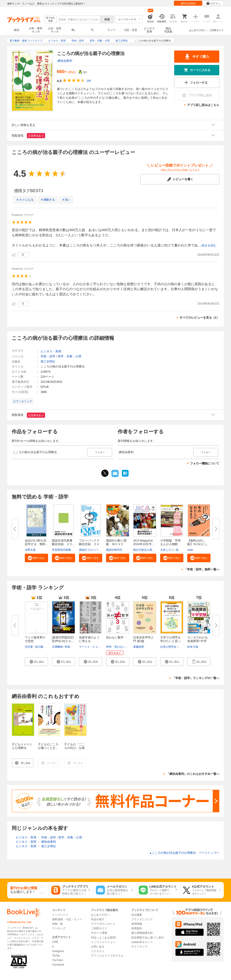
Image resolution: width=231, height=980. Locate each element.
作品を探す (98, 919)
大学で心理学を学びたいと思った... (170, 641)
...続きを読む (208, 245)
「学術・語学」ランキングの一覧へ (196, 678)
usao (190, 550)
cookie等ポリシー (142, 942)
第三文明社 (48, 361)
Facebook (58, 965)
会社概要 (137, 915)
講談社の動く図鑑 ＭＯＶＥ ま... (116, 544)
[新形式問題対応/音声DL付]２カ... (63, 639)
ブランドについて (142, 919)
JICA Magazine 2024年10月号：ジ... (144, 544)
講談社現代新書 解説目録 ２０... (64, 542)
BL (74, 30)
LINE (55, 942)
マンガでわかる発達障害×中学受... (198, 641)
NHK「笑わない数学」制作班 (124, 647)
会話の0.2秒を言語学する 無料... (36, 542)
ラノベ (111, 30)
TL (92, 30)
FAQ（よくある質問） (104, 938)
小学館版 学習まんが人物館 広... (170, 544)
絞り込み (51, 20)
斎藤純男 (139, 647)
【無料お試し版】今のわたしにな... (198, 544)
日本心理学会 (168, 647)
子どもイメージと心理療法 (22, 746)
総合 (17, 30)
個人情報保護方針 (142, 933)
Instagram (58, 951)
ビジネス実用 (149, 30)
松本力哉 (193, 647)
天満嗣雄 (57, 647)
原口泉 (180, 550)
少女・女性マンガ (55, 30)
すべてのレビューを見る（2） (199, 318)
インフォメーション (103, 942)
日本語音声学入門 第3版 (143, 639)
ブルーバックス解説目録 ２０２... (89, 544)
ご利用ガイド (216, 30)
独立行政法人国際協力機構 (149, 550)
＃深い (66, 200)
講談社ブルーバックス (92, 550)
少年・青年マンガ (36, 30)
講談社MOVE (114, 550)
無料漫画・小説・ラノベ (67, 919)
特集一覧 (58, 924)
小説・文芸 (130, 30)
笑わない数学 (115, 637)
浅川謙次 (40, 647)
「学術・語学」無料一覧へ (202, 569)
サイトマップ (139, 947)
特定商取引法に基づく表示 (148, 938)
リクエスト (98, 951)
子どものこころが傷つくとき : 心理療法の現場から (48, 750)
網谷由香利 (65, 61)
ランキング (59, 928)
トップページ (60, 915)
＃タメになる (25, 200)
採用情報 (137, 924)
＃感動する (48, 200)
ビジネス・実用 (51, 351)
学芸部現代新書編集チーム (68, 550)
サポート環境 (99, 933)
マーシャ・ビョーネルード (95, 647)
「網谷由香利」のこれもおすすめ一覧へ (193, 774)
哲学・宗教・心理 (69, 356)
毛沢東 (29, 647)
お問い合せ (98, 947)
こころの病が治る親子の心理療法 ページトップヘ (184, 853)
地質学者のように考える (89, 639)
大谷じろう (167, 550)
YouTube (57, 960)
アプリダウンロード (103, 924)
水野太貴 (30, 550)
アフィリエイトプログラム (107, 956)
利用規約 (137, 928)
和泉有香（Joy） (75, 647)
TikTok (56, 956)
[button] (36, 558)
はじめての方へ (198, 30)
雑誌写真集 (168, 30)
